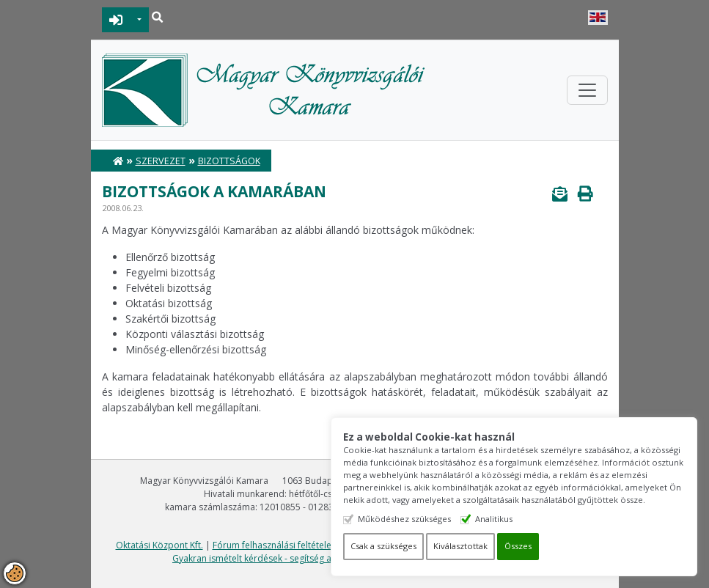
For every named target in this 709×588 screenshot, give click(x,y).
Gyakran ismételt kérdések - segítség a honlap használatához (299, 558)
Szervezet (161, 161)
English (598, 18)
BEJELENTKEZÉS (116, 20)
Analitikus (494, 519)
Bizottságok (229, 161)
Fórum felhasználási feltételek (274, 545)
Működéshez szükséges (404, 519)
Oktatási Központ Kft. (159, 545)
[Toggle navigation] (587, 90)
